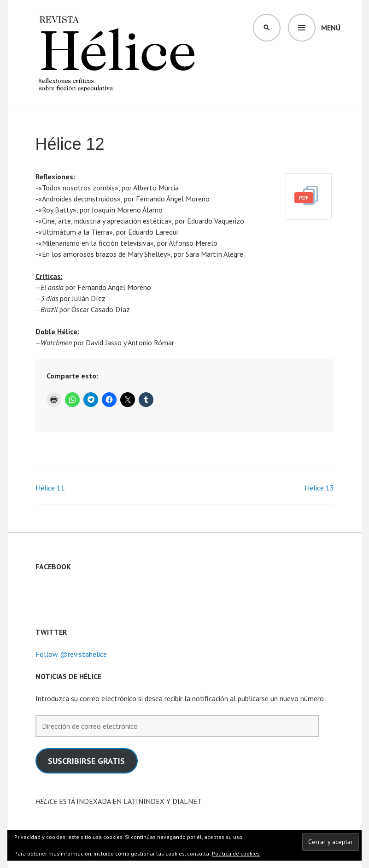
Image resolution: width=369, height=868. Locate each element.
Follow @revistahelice (71, 654)
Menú (331, 28)
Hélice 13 (319, 488)
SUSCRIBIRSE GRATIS (86, 761)
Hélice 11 (50, 488)
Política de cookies (236, 853)
